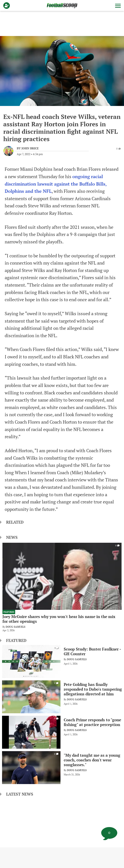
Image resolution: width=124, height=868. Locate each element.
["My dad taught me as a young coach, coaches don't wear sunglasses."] (62, 767)
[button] (117, 6)
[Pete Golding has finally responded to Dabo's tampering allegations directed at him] (62, 696)
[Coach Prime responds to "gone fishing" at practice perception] (62, 732)
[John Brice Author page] (28, 148)
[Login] (7, 6)
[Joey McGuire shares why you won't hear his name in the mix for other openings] (62, 587)
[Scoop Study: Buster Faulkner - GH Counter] (62, 661)
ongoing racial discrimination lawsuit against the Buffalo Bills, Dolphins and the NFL (56, 184)
